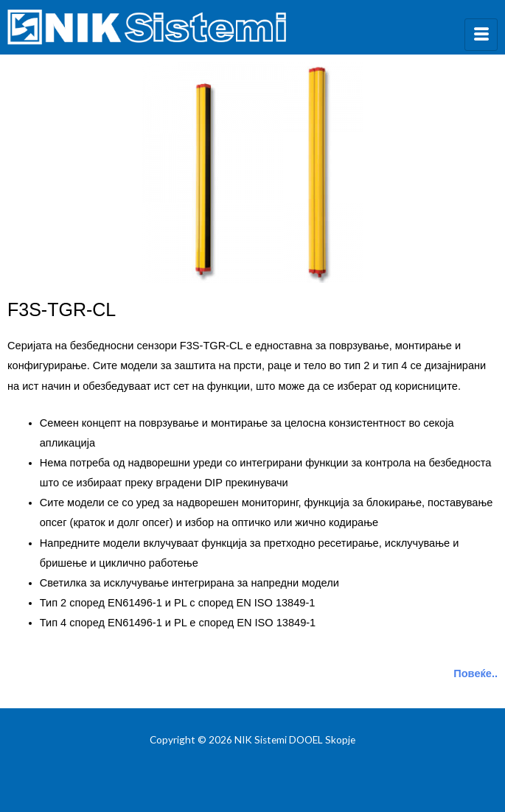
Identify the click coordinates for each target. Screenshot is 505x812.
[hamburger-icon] (481, 35)
